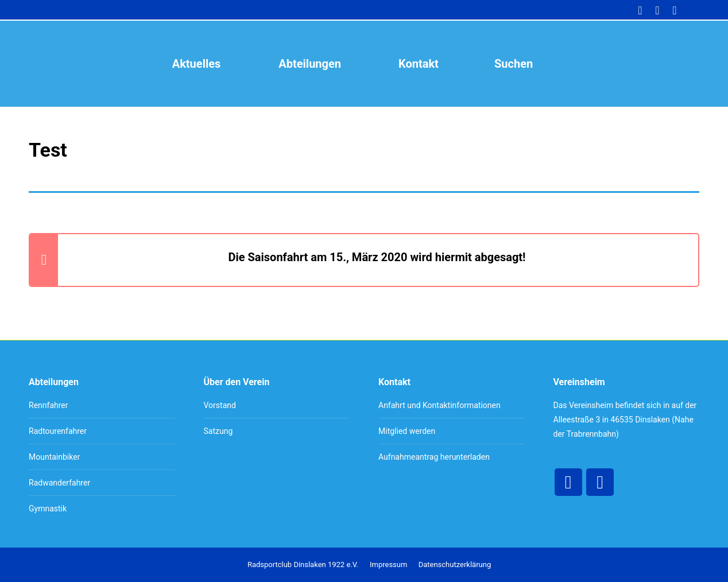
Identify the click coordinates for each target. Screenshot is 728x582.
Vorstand (220, 405)
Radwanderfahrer (59, 483)
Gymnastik (48, 509)
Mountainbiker (54, 457)
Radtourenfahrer (58, 431)
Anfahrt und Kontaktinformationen (439, 405)
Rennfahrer (49, 405)
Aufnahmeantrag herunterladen (434, 457)
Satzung (218, 431)
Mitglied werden (407, 431)
